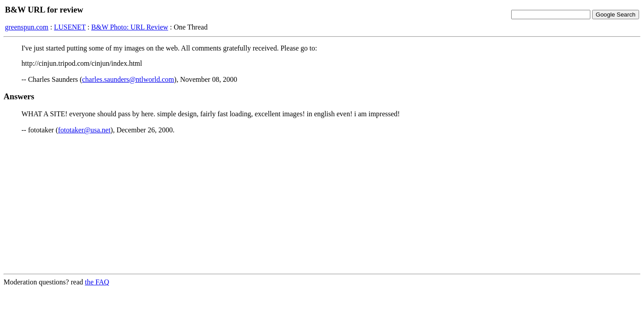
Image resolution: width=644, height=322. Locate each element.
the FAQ (97, 282)
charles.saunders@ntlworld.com (128, 79)
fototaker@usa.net (84, 130)
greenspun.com (27, 27)
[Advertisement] (322, 204)
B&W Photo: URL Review (130, 27)
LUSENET (70, 27)
